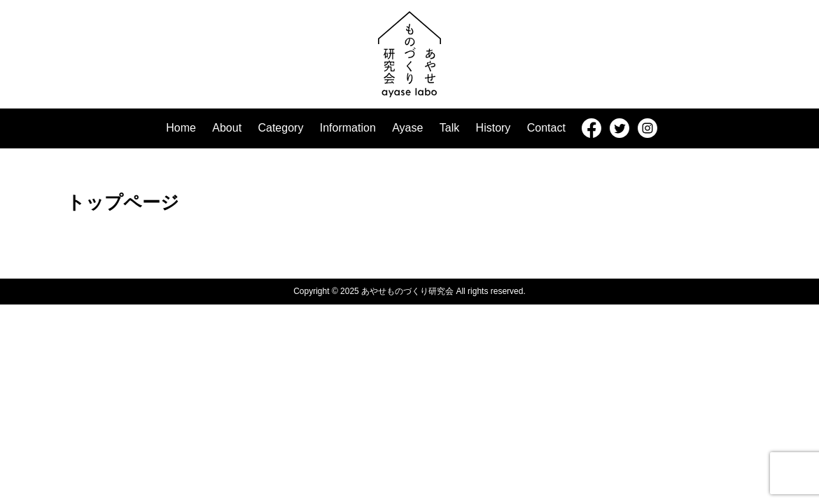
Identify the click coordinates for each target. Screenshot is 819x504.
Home (181, 128)
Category (280, 128)
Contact (546, 128)
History (493, 128)
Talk (449, 128)
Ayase (407, 128)
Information (348, 128)
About (227, 128)
